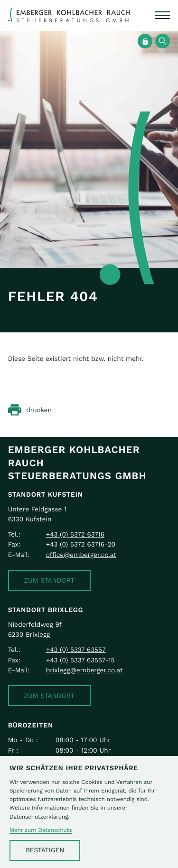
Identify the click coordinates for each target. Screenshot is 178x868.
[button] (49, 580)
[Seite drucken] (30, 410)
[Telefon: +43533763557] (76, 650)
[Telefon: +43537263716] (75, 534)
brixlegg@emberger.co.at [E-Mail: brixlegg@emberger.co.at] (84, 670)
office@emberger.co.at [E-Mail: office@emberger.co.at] (81, 555)
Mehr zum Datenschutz (41, 830)
